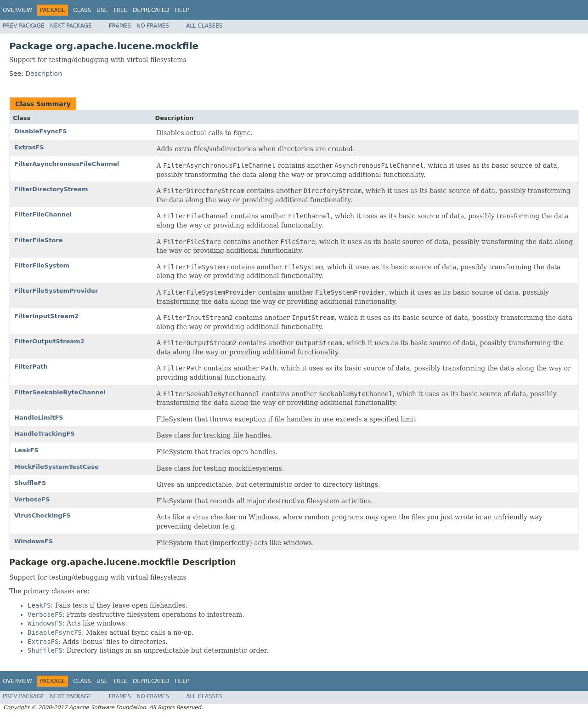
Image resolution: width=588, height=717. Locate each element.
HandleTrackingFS (45, 434)
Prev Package (24, 26)
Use (102, 10)
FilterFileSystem (42, 265)
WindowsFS (34, 541)
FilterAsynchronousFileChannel (67, 164)
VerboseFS (32, 499)
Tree (120, 10)
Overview (17, 10)
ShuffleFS (30, 483)
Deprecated (151, 10)
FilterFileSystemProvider (56, 291)
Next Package (71, 26)
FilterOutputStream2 (49, 341)
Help (182, 10)
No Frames (153, 26)
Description (44, 74)
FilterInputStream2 (46, 316)
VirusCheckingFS (42, 515)
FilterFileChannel (43, 214)
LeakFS (26, 450)
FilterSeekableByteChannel (60, 392)
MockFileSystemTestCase (57, 467)
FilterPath (31, 367)
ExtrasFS (29, 147)
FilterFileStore (39, 240)
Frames (120, 26)
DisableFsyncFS (41, 131)
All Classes (204, 26)
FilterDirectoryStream (51, 189)
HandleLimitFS (39, 418)
